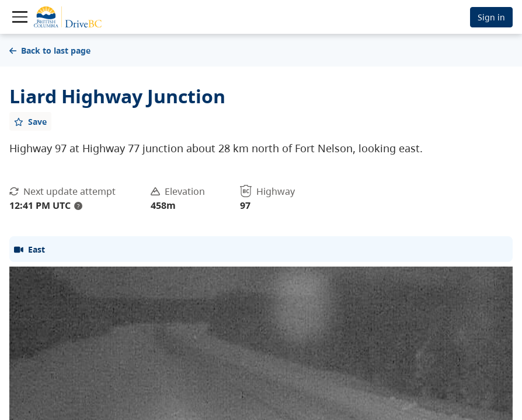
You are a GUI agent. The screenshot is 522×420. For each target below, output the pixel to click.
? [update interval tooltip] (78, 206)
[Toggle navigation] (20, 17)
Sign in (491, 17)
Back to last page (50, 50)
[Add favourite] (30, 121)
